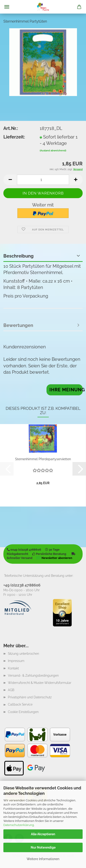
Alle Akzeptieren (43, 834)
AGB (11, 690)
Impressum (16, 661)
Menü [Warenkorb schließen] (7, 7)
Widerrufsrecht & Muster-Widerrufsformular (40, 683)
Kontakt (13, 668)
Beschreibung (19, 256)
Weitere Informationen (43, 859)
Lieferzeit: (14, 137)
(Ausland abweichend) (53, 151)
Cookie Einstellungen (23, 712)
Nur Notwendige (43, 847)
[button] (10, 180)
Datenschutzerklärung (19, 825)
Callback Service (20, 704)
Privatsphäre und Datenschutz (30, 697)
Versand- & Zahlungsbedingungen (33, 676)
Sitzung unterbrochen (23, 654)
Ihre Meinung (66, 390)
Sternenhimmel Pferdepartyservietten (43, 459)
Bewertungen (18, 325)
